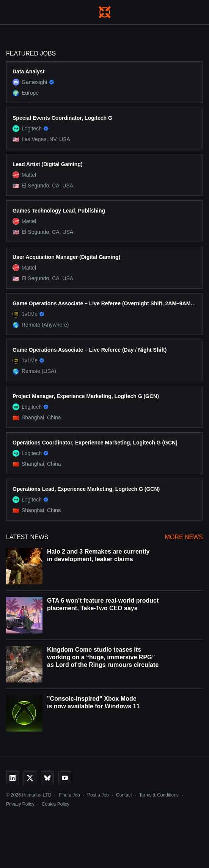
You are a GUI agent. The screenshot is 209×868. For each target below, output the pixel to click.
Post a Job (98, 795)
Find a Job (69, 795)
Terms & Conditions (159, 795)
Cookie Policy (56, 804)
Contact (124, 795)
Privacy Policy (20, 804)
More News (184, 537)
